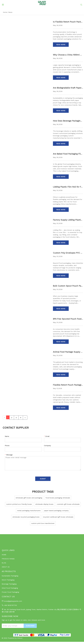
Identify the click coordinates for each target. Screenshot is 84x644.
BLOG (4, 563)
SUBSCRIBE (30, 626)
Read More (61, 45)
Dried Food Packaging (10, 588)
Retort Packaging (8, 580)
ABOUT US (6, 567)
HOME (4, 555)
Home (5, 12)
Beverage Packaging (9, 584)
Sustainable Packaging (10, 576)
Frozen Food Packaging (10, 592)
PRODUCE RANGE (8, 559)
